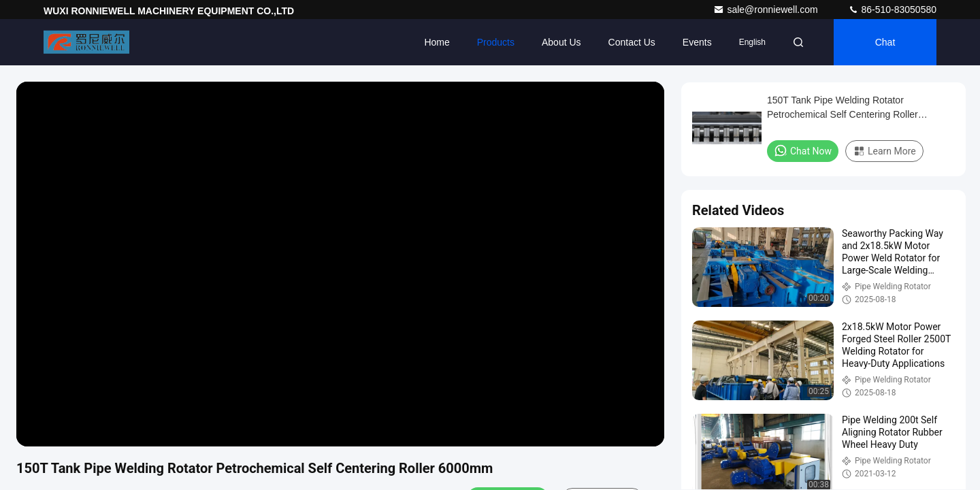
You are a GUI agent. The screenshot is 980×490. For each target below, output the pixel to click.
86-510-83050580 (892, 10)
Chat (885, 42)
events (697, 42)
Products (496, 42)
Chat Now (803, 150)
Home (437, 42)
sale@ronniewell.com (767, 10)
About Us (561, 42)
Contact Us (632, 42)
